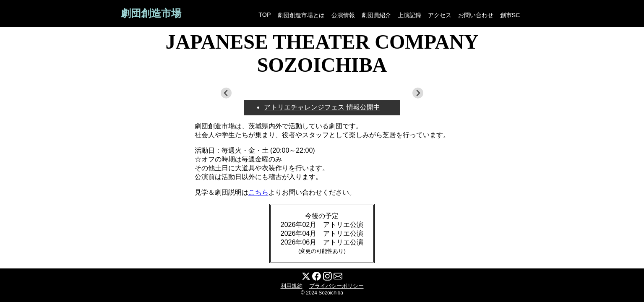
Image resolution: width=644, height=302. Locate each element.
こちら (258, 192)
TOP (265, 15)
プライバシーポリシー (336, 286)
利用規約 (292, 286)
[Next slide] (418, 93)
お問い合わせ (476, 15)
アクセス (440, 15)
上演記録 (409, 15)
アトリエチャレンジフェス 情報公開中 (322, 107)
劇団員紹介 (376, 15)
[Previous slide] (226, 93)
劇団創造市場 (151, 13)
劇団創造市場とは (301, 15)
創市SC (510, 15)
